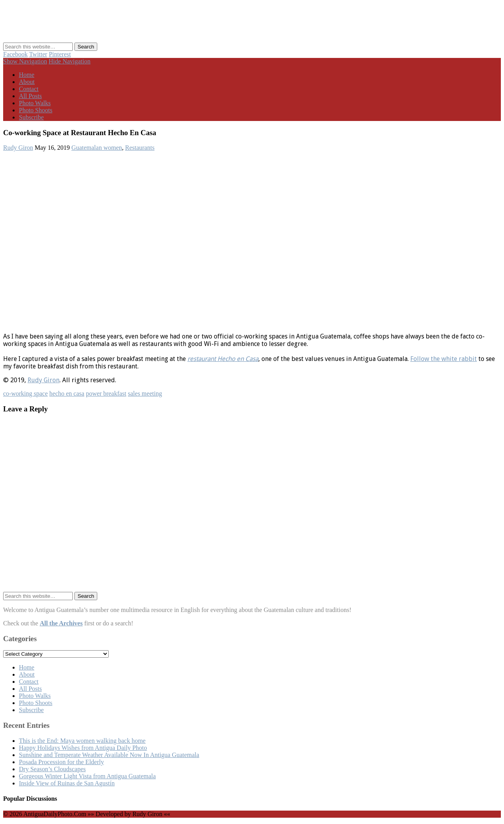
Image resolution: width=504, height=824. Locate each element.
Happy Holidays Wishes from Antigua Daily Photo (83, 748)
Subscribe (31, 117)
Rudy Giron (18, 148)
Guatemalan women (96, 148)
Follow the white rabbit (444, 359)
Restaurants (140, 148)
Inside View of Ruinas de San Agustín (67, 783)
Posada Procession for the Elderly (61, 762)
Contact (29, 89)
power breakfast (106, 393)
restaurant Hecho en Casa (223, 359)
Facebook (15, 54)
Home (27, 75)
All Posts (30, 96)
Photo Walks (35, 103)
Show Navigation (25, 61)
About (27, 82)
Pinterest (60, 54)
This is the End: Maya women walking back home (82, 741)
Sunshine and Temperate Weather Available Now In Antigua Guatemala (109, 755)
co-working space (25, 393)
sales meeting (145, 393)
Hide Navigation (70, 61)
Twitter (38, 54)
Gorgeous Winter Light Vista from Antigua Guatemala (87, 776)
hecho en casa (67, 393)
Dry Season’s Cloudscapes (52, 769)
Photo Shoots (36, 110)
